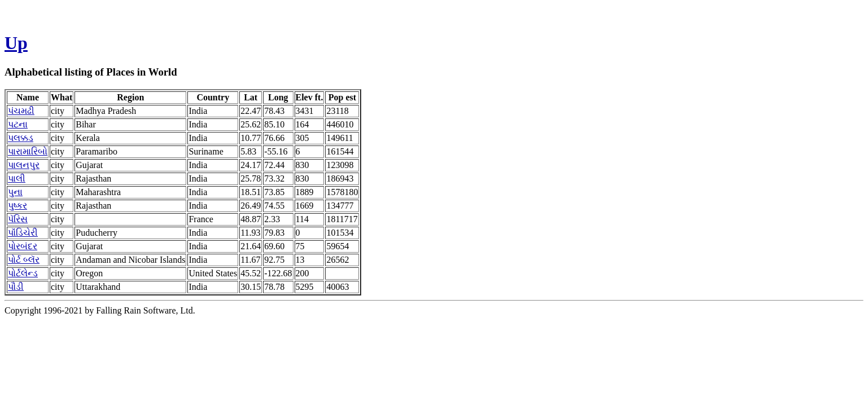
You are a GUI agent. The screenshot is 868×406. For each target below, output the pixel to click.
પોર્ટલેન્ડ (23, 273)
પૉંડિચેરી (23, 233)
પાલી (17, 178)
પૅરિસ (18, 219)
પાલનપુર (24, 165)
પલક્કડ (21, 138)
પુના (15, 192)
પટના (18, 124)
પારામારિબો (28, 151)
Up (16, 43)
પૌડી (16, 287)
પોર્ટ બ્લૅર (24, 260)
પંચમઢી (21, 111)
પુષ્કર (17, 206)
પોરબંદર (23, 246)
